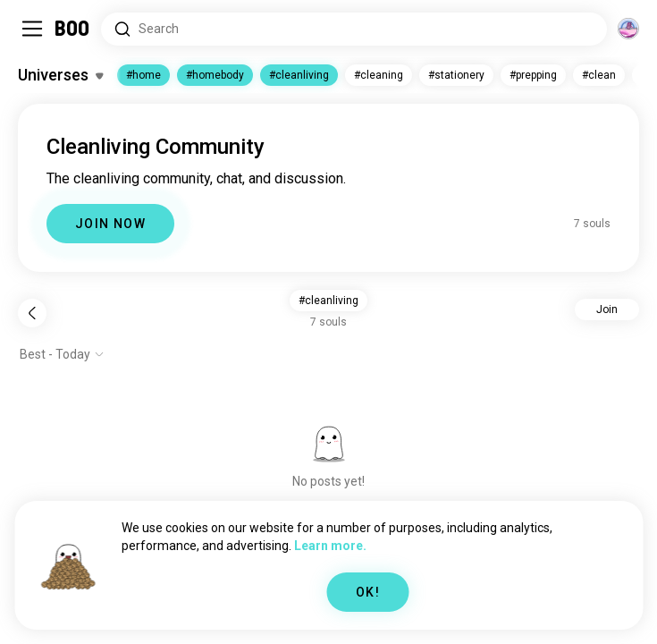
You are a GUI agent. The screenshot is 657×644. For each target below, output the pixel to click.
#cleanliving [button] (328, 301)
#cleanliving (299, 75)
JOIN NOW (110, 224)
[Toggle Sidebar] (32, 29)
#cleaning (379, 75)
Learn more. (330, 546)
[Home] (73, 29)
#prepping (533, 75)
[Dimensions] (628, 29)
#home (143, 75)
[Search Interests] (354, 29)
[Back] (32, 313)
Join (607, 309)
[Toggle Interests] (60, 75)
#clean (599, 75)
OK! (368, 592)
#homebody (215, 75)
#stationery (456, 75)
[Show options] (62, 354)
